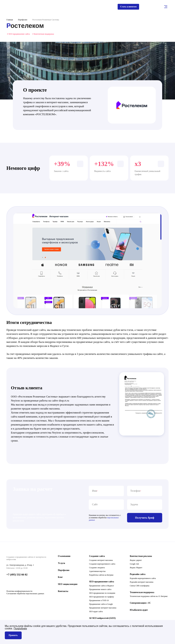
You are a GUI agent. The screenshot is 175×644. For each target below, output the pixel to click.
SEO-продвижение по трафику (102, 597)
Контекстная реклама (141, 557)
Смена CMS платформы (140, 586)
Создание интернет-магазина (101, 561)
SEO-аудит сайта (96, 612)
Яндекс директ (136, 561)
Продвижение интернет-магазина (103, 608)
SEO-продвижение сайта (102, 582)
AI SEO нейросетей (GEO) (102, 619)
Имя (94, 492)
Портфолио (23, 21)
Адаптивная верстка (97, 572)
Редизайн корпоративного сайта (143, 579)
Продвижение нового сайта (100, 590)
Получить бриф (145, 518)
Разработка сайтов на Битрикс (101, 576)
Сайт (95, 505)
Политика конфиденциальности (19, 593)
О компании (64, 557)
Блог (60, 578)
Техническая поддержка (142, 593)
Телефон (135, 492)
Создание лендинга (97, 568)
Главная (10, 21)
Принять (13, 635)
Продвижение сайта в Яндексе (102, 586)
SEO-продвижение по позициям (102, 594)
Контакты (63, 592)
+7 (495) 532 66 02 (17, 575)
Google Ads (134, 565)
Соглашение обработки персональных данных (25, 595)
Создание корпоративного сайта (102, 565)
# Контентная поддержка (43, 35)
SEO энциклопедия (68, 585)
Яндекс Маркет (136, 568)
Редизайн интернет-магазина (142, 583)
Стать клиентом (127, 7)
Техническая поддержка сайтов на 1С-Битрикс (149, 597)
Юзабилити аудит (139, 611)
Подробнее (20, 629)
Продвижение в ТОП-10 (99, 601)
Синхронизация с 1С (140, 604)
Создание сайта (97, 557)
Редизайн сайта (138, 575)
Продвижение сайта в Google (101, 605)
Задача (134, 505)
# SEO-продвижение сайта (18, 35)
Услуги (61, 564)
